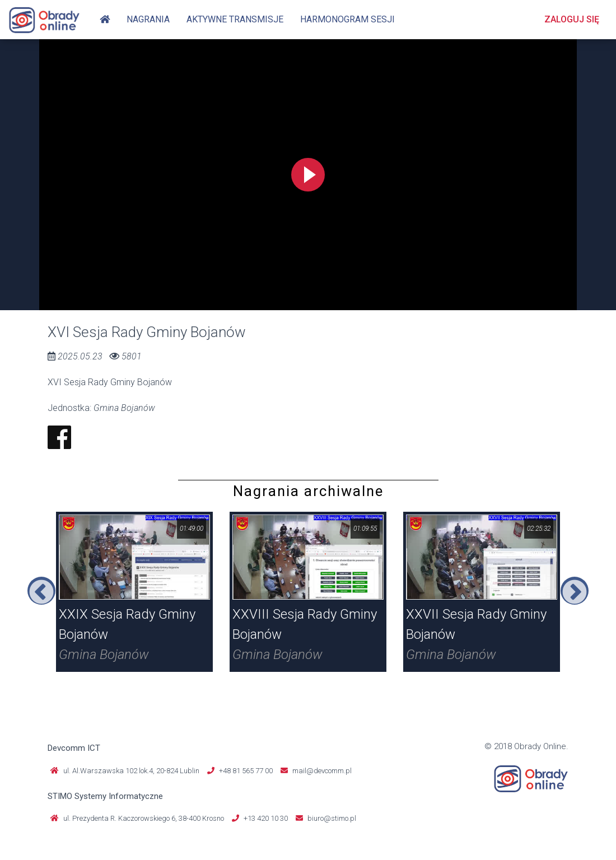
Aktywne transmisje (235, 19)
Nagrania (148, 19)
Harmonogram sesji (347, 19)
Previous (41, 591)
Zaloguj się (572, 19)
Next (575, 591)
